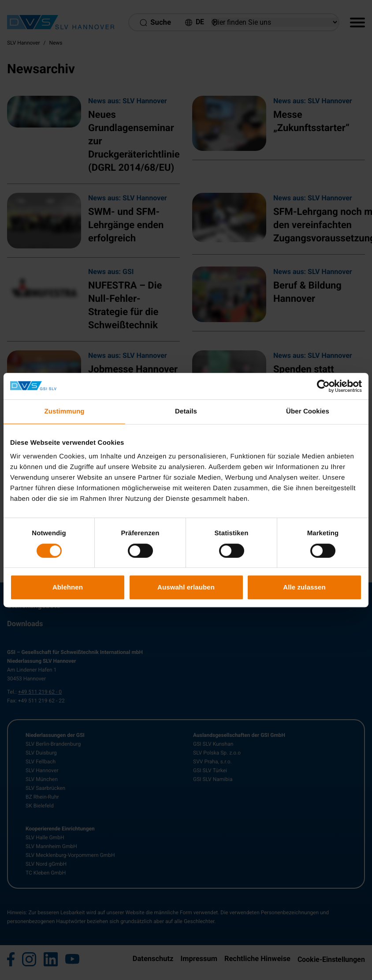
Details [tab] (186, 411)
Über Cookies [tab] (308, 411)
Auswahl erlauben (186, 587)
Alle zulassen (304, 587)
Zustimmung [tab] (65, 411)
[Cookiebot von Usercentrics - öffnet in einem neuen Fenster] (323, 386)
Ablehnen (68, 587)
